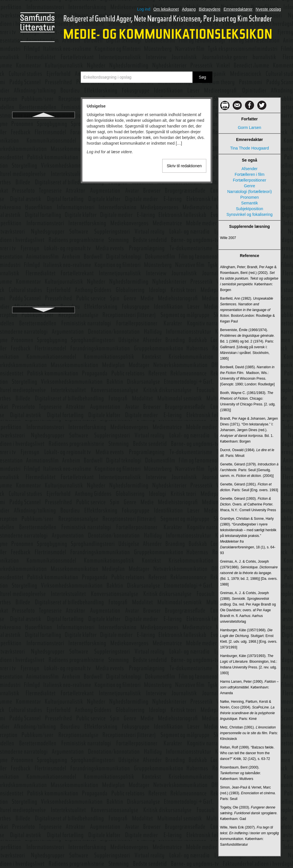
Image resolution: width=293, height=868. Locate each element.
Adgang (189, 9)
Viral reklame (43, 206)
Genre (250, 186)
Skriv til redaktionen (184, 166)
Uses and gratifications (43, 165)
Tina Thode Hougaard (249, 148)
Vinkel (43, 186)
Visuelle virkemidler (43, 294)
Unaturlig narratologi (43, 144)
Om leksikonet (166, 9)
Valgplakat (43, 175)
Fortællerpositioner (250, 180)
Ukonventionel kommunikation (44, 134)
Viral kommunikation (43, 196)
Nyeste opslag (268, 9)
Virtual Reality (43, 237)
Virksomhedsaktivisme (43, 216)
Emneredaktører (238, 9)
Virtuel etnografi (43, 247)
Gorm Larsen (250, 128)
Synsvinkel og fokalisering (249, 214)
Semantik (250, 203)
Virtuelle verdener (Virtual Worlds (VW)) (44, 260)
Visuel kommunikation (43, 274)
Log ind (144, 9)
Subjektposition (250, 209)
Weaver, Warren (43, 304)
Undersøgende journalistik (44, 155)
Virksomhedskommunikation (44, 227)
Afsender (250, 169)
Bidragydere (210, 9)
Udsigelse (43, 124)
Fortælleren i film (250, 174)
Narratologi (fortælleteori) (250, 192)
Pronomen (250, 197)
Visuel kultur (43, 284)
